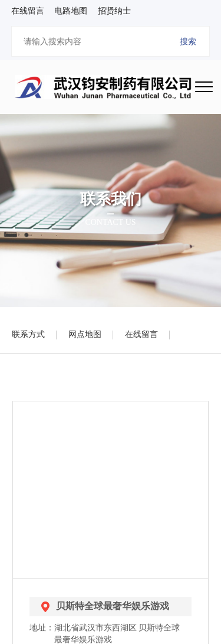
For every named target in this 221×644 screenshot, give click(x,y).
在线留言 (141, 334)
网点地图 (85, 334)
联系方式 (28, 334)
